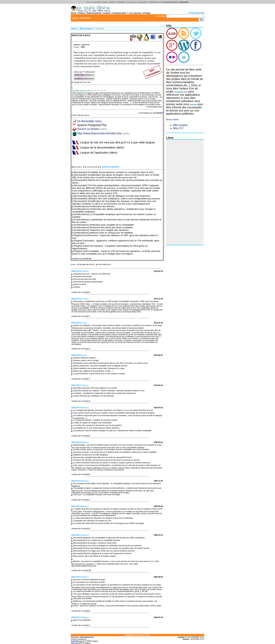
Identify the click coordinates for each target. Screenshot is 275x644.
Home (74, 13)
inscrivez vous (181, 92)
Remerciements (94, 13)
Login (75, 18)
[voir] (160, 113)
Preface (82, 13)
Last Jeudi (97, 2)
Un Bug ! (147, 13)
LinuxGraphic (142, 2)
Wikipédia (121, 2)
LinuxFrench (154, 2)
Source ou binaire (92, 129)
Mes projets (181, 125)
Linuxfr (112, 2)
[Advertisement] (180, 192)
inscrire (194, 104)
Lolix (105, 2)
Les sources (135, 13)
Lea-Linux (131, 2)
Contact (107, 13)
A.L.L (88, 2)
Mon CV (178, 128)
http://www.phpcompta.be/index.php (99, 133)
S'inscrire (85, 18)
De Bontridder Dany (90, 121)
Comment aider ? (120, 13)
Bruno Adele (172, 119)
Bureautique (86, 28)
